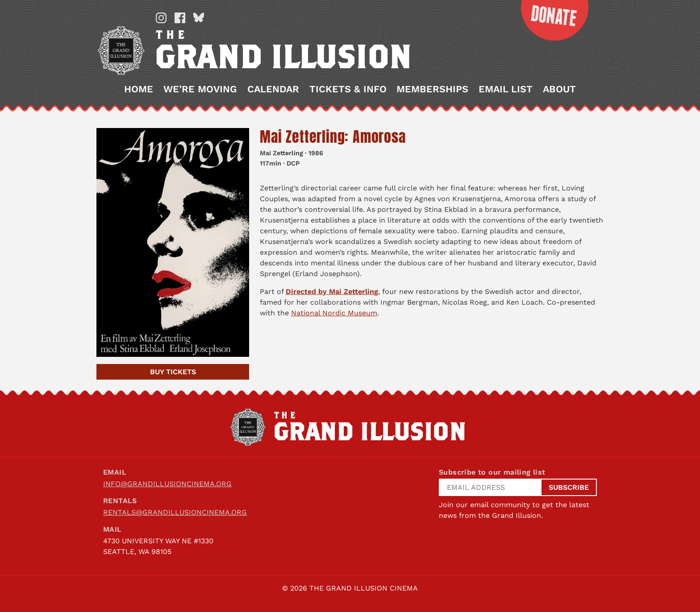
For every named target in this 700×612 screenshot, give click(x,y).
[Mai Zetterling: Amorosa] (173, 242)
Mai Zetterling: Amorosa (333, 137)
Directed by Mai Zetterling (332, 292)
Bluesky (199, 18)
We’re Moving (200, 89)
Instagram (161, 18)
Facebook (180, 18)
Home (139, 89)
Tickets (173, 372)
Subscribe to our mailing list (492, 472)
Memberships (432, 89)
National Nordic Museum (334, 313)
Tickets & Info (348, 89)
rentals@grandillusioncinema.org (175, 512)
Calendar (273, 89)
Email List (506, 89)
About (559, 89)
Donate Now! (548, 20)
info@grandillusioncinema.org (167, 484)
